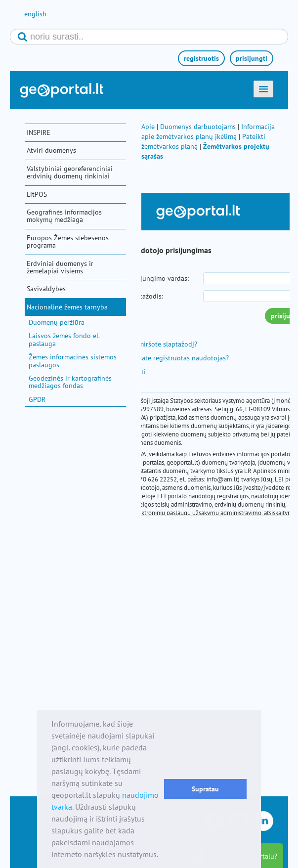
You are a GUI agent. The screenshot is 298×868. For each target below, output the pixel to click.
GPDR (37, 399)
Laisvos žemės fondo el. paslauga (64, 339)
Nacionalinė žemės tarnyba (67, 307)
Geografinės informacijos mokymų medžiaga (64, 216)
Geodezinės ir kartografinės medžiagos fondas (70, 382)
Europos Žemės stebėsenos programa (68, 241)
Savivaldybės (46, 289)
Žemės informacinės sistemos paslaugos (73, 361)
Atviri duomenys (51, 150)
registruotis (201, 58)
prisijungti (252, 58)
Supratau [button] (205, 789)
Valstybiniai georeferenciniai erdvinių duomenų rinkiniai (70, 172)
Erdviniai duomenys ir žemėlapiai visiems (60, 267)
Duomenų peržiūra (57, 322)
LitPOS (37, 194)
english (35, 14)
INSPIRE (39, 132)
